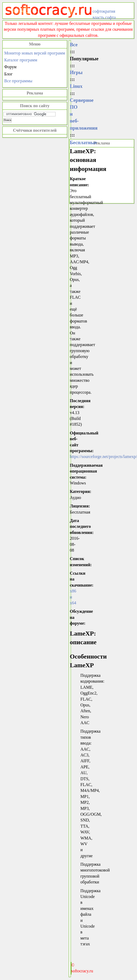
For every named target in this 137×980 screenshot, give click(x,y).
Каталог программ (21, 60)
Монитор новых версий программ (35, 53)
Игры (76, 72)
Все (74, 45)
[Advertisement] (102, 175)
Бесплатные (83, 142)
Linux (76, 86)
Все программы (18, 81)
